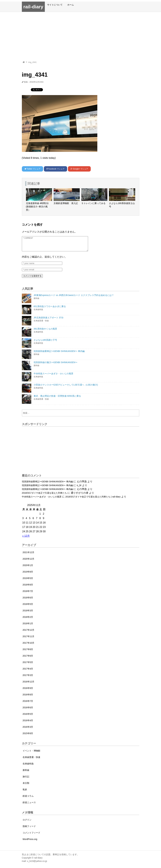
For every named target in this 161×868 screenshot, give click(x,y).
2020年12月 (29, 562)
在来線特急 (28, 766)
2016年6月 (28, 710)
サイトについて (55, 5)
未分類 (26, 786)
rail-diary (33, 7)
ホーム (71, 5)
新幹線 (26, 773)
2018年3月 (28, 613)
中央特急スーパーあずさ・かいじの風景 (42, 500)
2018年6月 (28, 600)
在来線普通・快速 (31, 760)
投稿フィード (29, 829)
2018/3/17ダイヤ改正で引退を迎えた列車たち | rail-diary (93, 500)
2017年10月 (29, 646)
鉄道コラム (28, 799)
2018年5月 (28, 607)
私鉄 (25, 792)
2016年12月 (29, 684)
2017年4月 (28, 672)
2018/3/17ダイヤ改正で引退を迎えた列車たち (44, 496)
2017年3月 (28, 678)
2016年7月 (28, 704)
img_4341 (32, 62)
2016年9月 (28, 691)
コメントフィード (31, 836)
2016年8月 (28, 697)
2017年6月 (28, 659)
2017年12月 (29, 633)
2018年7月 (28, 594)
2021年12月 (29, 555)
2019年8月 (28, 575)
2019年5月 (28, 581)
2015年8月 (28, 736)
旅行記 (26, 779)
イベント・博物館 (31, 754)
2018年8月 (28, 587)
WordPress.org (30, 842)
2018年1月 (28, 626)
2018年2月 (28, 620)
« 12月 (26, 539)
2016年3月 (28, 730)
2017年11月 (29, 639)
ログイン (27, 823)
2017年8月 (28, 652)
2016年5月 (28, 717)
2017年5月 (28, 665)
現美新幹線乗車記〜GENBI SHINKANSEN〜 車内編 (47, 484)
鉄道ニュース (29, 805)
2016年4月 (28, 723)
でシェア (32, 169)
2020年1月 (28, 568)
